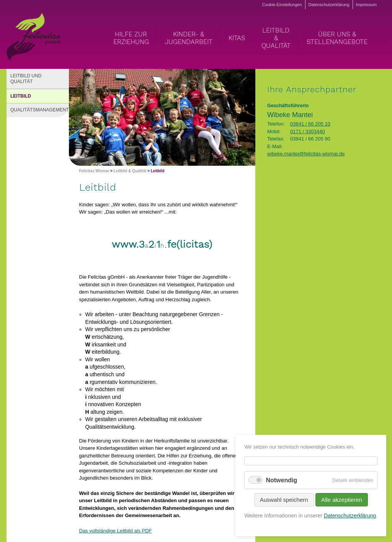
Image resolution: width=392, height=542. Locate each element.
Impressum (366, 5)
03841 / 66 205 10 (310, 124)
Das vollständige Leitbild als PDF (116, 531)
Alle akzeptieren (342, 500)
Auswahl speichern (284, 500)
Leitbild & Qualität (130, 171)
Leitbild (21, 96)
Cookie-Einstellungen (282, 5)
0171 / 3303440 (307, 131)
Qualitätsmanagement (40, 110)
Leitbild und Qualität (26, 79)
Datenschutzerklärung (329, 5)
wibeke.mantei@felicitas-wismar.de (306, 154)
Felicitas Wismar (94, 171)
